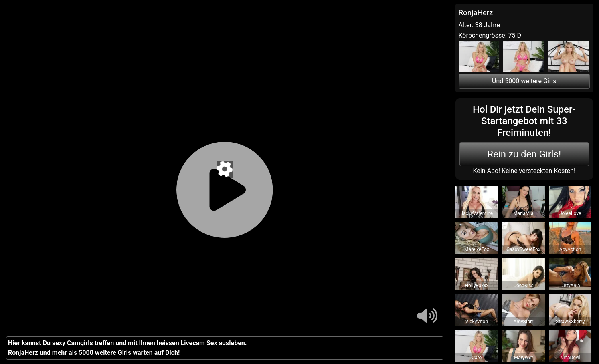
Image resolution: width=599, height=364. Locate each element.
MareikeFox (477, 249)
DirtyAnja (570, 286)
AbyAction (570, 249)
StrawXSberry (570, 322)
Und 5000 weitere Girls (524, 81)
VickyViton (477, 322)
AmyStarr (524, 322)
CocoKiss (523, 286)
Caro (477, 358)
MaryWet (524, 358)
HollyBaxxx (477, 286)
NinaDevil (570, 358)
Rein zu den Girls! (524, 154)
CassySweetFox (523, 249)
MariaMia (523, 213)
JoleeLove (570, 213)
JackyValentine (477, 213)
